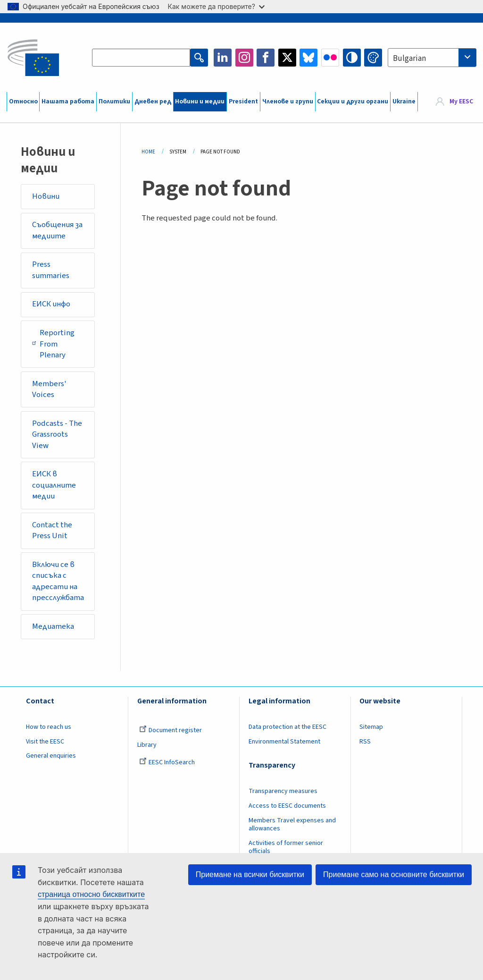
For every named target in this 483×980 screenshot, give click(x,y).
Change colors (373, 58)
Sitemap (371, 727)
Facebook (266, 58)
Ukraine (404, 101)
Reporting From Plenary (53, 344)
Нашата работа (68, 101)
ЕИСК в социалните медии (54, 485)
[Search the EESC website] (141, 58)
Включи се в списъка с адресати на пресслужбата (58, 581)
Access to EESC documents (287, 806)
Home (148, 152)
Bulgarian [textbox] (409, 59)
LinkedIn (223, 58)
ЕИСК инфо (51, 304)
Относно (23, 101)
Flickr (330, 58)
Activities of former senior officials (286, 847)
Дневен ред (153, 101)
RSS (365, 742)
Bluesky (308, 58)
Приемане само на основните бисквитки (394, 874)
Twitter (287, 58)
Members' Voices (49, 389)
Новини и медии (200, 101)
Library (147, 745)
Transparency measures (283, 791)
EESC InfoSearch (167, 762)
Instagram (244, 58)
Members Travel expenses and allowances (292, 824)
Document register (171, 730)
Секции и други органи (353, 101)
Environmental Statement (284, 742)
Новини (46, 196)
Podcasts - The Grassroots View (57, 435)
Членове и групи (288, 101)
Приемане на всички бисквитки (250, 874)
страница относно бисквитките (91, 894)
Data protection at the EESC (287, 727)
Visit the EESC (45, 742)
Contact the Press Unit (52, 531)
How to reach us (49, 727)
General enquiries (51, 756)
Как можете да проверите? (216, 6)
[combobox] (432, 58)
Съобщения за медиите (57, 230)
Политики (114, 101)
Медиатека (53, 626)
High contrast (352, 58)
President (243, 101)
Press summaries (51, 270)
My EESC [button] (461, 101)
